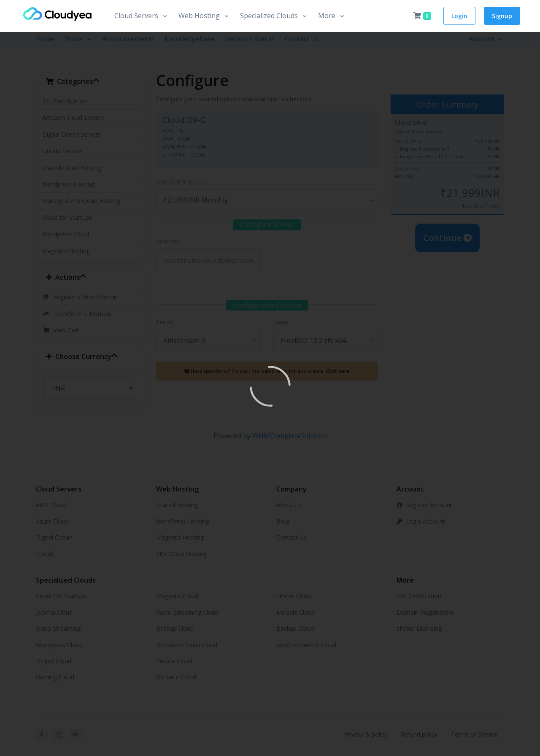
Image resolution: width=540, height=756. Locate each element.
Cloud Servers (136, 16)
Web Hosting (199, 16)
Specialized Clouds (269, 16)
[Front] (57, 16)
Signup (502, 16)
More (327, 16)
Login (459, 16)
